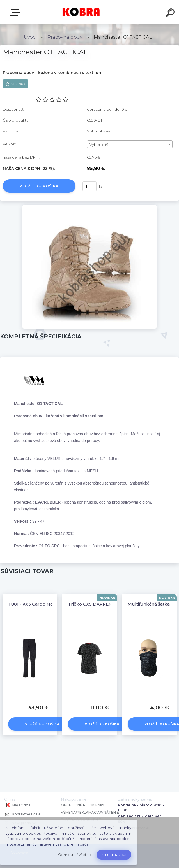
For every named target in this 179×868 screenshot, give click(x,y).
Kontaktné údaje (22, 815)
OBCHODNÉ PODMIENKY (82, 805)
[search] (171, 13)
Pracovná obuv (65, 37)
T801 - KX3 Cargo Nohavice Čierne (45, 604)
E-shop (16, 12)
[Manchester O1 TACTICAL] (90, 207)
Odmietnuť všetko (74, 855)
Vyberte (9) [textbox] (100, 145)
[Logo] (81, 12)
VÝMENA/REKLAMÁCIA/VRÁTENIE (90, 812)
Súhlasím (114, 855)
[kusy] (89, 186)
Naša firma (17, 805)
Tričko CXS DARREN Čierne (98, 604)
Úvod (30, 37)
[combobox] (130, 144)
